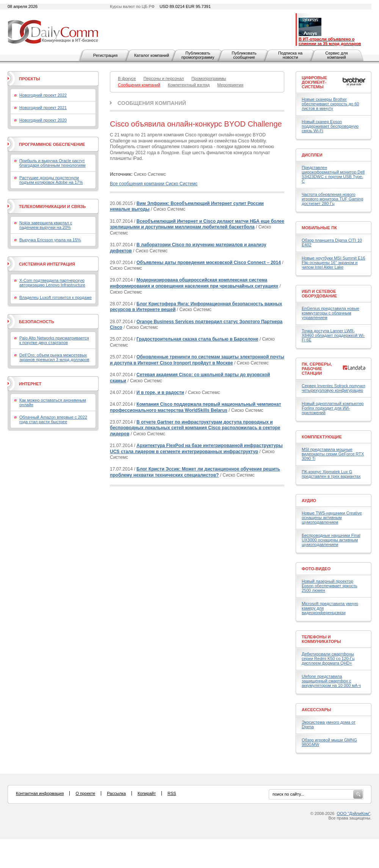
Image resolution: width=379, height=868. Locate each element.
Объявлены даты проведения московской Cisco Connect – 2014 (209, 263)
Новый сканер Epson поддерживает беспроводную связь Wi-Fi (330, 126)
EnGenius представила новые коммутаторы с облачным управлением (330, 313)
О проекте (85, 793)
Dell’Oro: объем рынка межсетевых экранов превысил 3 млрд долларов (54, 357)
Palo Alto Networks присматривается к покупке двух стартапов (54, 340)
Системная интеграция (47, 264)
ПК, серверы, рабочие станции (317, 369)
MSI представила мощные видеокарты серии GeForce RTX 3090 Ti (333, 454)
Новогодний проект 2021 (43, 108)
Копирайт (147, 793)
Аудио (309, 500)
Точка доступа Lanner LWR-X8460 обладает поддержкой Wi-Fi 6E (333, 335)
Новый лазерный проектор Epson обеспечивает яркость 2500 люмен (330, 586)
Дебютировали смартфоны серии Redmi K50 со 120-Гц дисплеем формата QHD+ (328, 658)
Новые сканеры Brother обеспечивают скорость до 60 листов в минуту (330, 104)
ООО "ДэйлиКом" (354, 813)
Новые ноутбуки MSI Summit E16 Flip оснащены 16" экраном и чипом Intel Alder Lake (334, 263)
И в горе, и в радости (160, 393)
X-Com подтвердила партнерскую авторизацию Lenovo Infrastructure (52, 283)
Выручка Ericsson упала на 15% (50, 240)
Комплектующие (322, 437)
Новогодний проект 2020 (43, 120)
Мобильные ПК (319, 228)
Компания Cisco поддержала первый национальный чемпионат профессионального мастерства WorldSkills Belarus (196, 407)
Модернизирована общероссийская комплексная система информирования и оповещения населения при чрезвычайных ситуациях (194, 283)
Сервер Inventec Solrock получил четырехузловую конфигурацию (334, 388)
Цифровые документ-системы (314, 82)
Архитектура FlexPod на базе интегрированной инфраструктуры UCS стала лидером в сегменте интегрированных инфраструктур (196, 449)
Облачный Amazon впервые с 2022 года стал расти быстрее (53, 419)
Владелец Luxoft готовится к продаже (56, 297)
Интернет (30, 384)
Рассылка (116, 793)
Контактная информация (40, 793)
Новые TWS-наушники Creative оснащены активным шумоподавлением (332, 518)
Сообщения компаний (152, 103)
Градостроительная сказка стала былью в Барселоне (197, 339)
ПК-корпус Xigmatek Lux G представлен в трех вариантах (331, 474)
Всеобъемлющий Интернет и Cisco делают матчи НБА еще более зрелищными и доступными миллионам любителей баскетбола (197, 224)
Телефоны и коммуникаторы (321, 639)
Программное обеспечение (52, 144)
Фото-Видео (316, 569)
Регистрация (105, 55)
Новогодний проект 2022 (43, 95)
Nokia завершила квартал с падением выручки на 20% (46, 225)
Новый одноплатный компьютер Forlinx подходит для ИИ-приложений (333, 408)
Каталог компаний (152, 55)
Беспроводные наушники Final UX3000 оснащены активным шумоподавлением (331, 540)
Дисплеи (312, 155)
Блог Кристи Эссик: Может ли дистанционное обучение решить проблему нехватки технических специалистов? (195, 472)
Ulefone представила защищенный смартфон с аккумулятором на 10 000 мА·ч (331, 681)
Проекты (29, 79)
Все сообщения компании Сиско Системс (154, 184)
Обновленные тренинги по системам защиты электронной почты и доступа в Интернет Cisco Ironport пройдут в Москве (197, 360)
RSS (172, 793)
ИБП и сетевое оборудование (319, 294)
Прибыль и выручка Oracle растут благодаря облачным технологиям (52, 163)
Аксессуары (316, 710)
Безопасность (37, 322)
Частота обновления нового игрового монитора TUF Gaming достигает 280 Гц (332, 199)
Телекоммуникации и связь (52, 206)
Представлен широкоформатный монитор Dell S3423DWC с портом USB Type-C (333, 174)
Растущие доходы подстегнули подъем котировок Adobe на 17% (51, 180)
